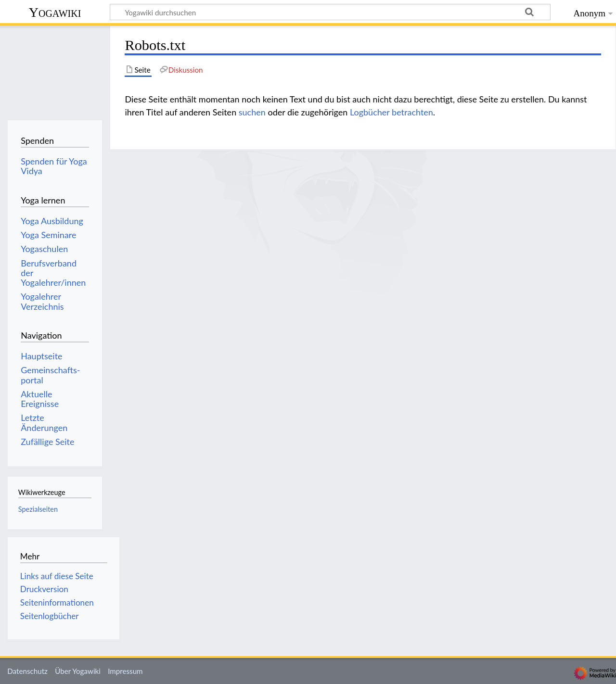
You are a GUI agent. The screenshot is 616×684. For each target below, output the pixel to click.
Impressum (125, 671)
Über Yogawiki (78, 671)
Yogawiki (55, 12)
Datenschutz (27, 671)
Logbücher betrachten (391, 112)
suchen (252, 112)
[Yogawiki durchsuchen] (330, 12)
